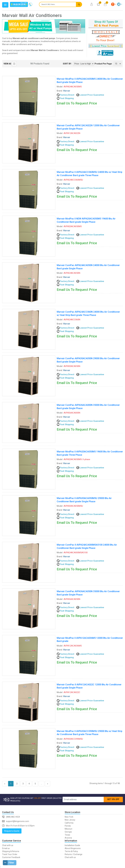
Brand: (60, 91)
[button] (114, 4)
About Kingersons (73, 848)
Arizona (68, 838)
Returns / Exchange (74, 854)
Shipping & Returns (11, 851)
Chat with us (8, 845)
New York (69, 817)
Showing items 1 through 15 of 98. (105, 783)
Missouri (68, 829)
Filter (9, 863)
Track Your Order (10, 854)
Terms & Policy (71, 851)
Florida (68, 826)
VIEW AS (7, 64)
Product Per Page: (103, 64)
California (69, 823)
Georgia (68, 832)
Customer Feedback (11, 857)
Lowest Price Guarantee (92, 95)
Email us (6, 848)
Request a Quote (12, 831)
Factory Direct (67, 95)
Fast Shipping (67, 98)
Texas (67, 835)
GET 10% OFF (113, 799)
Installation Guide (72, 845)
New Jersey (70, 820)
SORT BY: (67, 64)
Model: (60, 87)
